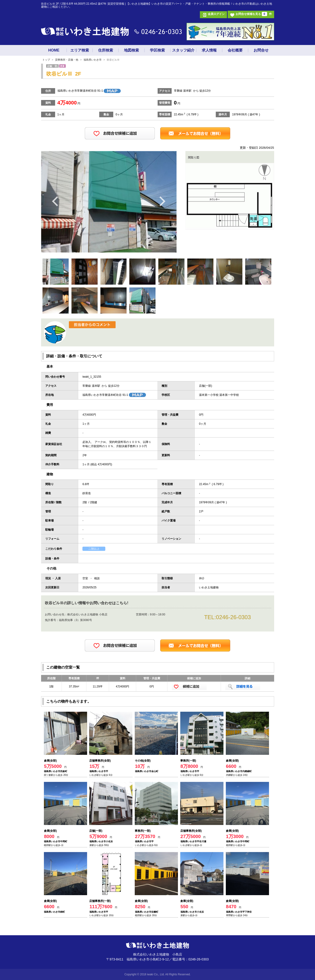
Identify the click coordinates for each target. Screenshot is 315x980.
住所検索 (106, 50)
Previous (55, 201)
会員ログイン (216, 14)
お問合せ (261, 50)
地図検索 (131, 50)
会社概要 (235, 50)
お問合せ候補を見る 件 (254, 14)
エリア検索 (80, 50)
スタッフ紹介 (183, 50)
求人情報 (209, 50)
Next (162, 201)
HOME (54, 50)
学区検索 (157, 50)
